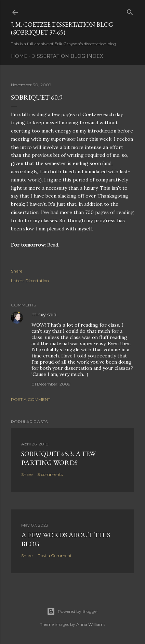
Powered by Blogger (72, 611)
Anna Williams (91, 624)
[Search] (130, 11)
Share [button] (17, 271)
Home (19, 56)
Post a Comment (31, 399)
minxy (39, 315)
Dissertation (37, 281)
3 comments (50, 474)
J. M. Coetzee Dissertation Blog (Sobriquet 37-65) (62, 28)
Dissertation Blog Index (67, 56)
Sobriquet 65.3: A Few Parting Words (58, 458)
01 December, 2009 (51, 384)
